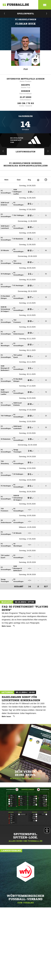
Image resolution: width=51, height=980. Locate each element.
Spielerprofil (26, 14)
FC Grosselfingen (26, 19)
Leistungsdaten (26, 152)
